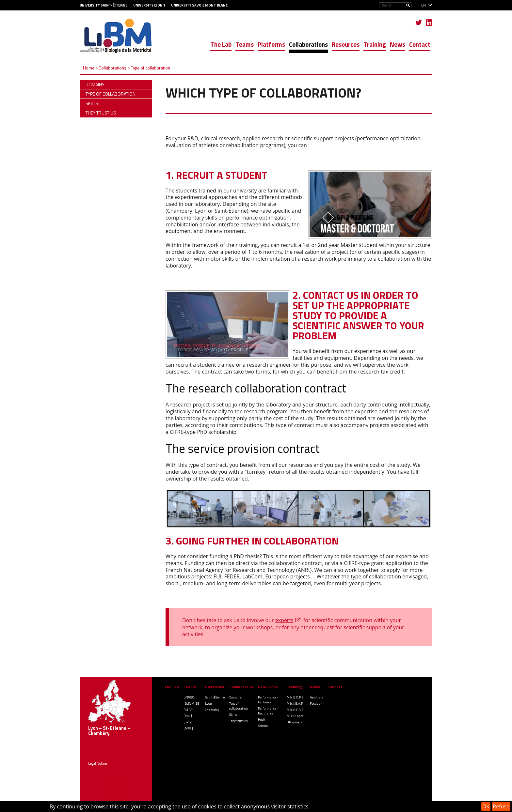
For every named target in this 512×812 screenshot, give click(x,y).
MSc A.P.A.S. (296, 710)
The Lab (221, 44)
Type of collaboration (239, 706)
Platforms (271, 44)
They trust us (238, 721)
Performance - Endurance (268, 711)
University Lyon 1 (149, 5)
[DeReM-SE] (192, 704)
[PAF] (188, 716)
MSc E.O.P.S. (296, 697)
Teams (245, 44)
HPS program (296, 722)
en (424, 5)
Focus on (316, 704)
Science (263, 726)
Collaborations (308, 44)
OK (486, 806)
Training (375, 44)
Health (263, 720)
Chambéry (212, 710)
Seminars (316, 697)
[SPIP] (188, 722)
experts (284, 620)
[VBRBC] (190, 697)
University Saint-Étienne (104, 5)
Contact (420, 44)
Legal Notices (98, 763)
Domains (235, 697)
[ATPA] (189, 710)
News (398, 44)
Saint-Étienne (215, 697)
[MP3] (188, 728)
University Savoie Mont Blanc (200, 5)
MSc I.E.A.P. (295, 704)
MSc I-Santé (295, 716)
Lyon (208, 704)
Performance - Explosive (268, 700)
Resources (346, 44)
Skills (233, 715)
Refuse (501, 806)
